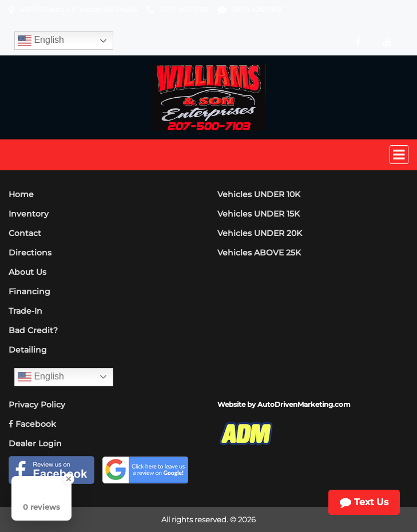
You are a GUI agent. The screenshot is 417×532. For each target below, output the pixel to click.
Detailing (28, 350)
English (41, 41)
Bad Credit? (33, 330)
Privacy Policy (37, 405)
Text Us (364, 502)
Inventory (29, 214)
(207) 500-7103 (184, 9)
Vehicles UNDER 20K (260, 233)
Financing (29, 291)
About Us (27, 272)
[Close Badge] (69, 479)
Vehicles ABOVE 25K (259, 253)
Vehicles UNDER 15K (259, 214)
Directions (30, 253)
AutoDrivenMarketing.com (304, 404)
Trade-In (25, 311)
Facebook (32, 424)
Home (21, 194)
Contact (25, 233)
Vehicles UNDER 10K (259, 194)
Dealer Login (35, 443)
